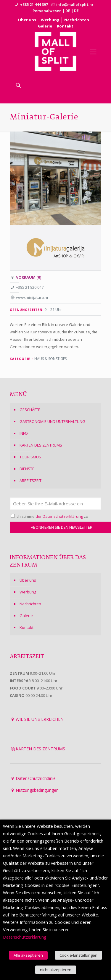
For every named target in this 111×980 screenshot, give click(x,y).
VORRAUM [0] (29, 277)
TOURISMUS (30, 457)
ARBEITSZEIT (30, 481)
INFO (24, 433)
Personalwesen (47, 11)
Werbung (50, 20)
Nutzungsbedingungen (37, 790)
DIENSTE (27, 469)
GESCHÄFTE (30, 410)
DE (68, 11)
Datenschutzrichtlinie (36, 778)
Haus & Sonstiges (50, 359)
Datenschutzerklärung (25, 937)
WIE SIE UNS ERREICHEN (40, 719)
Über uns (27, 20)
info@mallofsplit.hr (75, 5)
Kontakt (65, 26)
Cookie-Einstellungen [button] (78, 955)
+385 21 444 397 (34, 5)
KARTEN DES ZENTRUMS (41, 445)
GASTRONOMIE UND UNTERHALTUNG (52, 421)
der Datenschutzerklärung (59, 516)
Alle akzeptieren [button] (28, 955)
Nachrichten (77, 20)
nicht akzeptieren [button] (56, 970)
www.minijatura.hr (32, 297)
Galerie (45, 26)
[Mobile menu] (93, 51)
